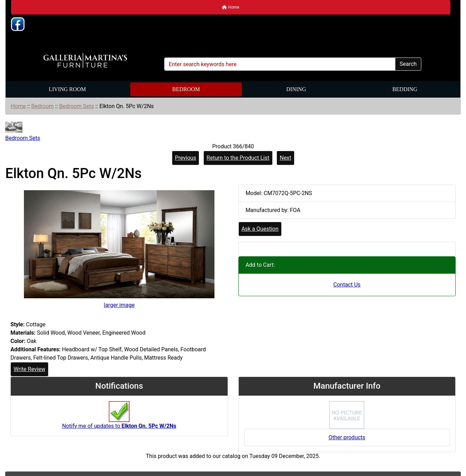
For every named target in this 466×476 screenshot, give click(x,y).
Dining (296, 89)
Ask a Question (260, 229)
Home (231, 7)
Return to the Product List (238, 158)
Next (285, 158)
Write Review (29, 369)
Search (408, 64)
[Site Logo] (85, 61)
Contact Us (347, 285)
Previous (186, 158)
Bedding (405, 89)
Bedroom (186, 89)
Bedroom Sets (77, 106)
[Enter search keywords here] (280, 64)
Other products (347, 437)
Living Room (67, 89)
